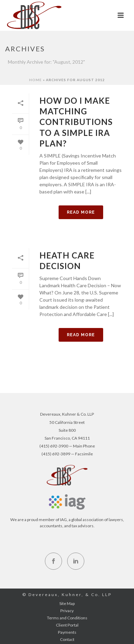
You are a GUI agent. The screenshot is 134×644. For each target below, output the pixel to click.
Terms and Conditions (67, 618)
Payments (67, 632)
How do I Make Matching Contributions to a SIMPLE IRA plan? (76, 122)
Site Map (67, 603)
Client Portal (67, 625)
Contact (67, 639)
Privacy (67, 611)
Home (35, 80)
